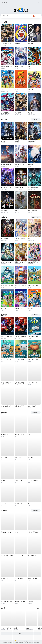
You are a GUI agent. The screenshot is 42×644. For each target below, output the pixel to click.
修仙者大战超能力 (6, 164)
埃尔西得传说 (18, 504)
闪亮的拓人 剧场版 (6, 532)
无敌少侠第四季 (32, 406)
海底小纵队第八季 (19, 406)
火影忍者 (30, 90)
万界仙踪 (30, 43)
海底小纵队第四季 (6, 383)
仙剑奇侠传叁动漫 (19, 164)
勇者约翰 (30, 458)
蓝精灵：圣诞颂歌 (6, 578)
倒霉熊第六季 (32, 308)
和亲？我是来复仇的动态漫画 (34, 211)
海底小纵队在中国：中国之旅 (34, 285)
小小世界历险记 (5, 434)
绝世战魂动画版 (32, 141)
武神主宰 (17, 211)
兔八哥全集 (18, 90)
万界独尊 (30, 164)
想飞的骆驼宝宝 (19, 458)
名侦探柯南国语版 (6, 43)
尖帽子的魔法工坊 (6, 262)
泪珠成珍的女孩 (19, 578)
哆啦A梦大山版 (19, 43)
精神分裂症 (4, 481)
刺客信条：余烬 (32, 555)
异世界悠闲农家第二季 (21, 262)
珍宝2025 (31, 434)
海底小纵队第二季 (19, 360)
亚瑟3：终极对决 (19, 481)
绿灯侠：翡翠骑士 (33, 532)
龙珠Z (30, 67)
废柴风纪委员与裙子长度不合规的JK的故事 (34, 262)
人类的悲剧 (4, 504)
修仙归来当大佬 (19, 67)
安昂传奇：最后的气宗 (21, 602)
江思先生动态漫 (19, 187)
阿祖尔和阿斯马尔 (33, 481)
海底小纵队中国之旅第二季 (21, 285)
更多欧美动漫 (36, 315)
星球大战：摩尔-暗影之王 (8, 337)
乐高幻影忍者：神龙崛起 (21, 434)
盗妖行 (3, 141)
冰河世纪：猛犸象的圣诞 (8, 602)
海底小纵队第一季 (6, 360)
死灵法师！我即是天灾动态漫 (34, 187)
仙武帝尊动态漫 (5, 113)
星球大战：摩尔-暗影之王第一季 (21, 337)
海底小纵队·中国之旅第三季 (8, 285)
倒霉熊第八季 (5, 308)
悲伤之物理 (31, 504)
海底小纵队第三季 (33, 360)
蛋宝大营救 (4, 458)
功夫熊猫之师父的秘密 (7, 555)
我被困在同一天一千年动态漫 (34, 113)
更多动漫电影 (36, 510)
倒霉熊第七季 (18, 308)
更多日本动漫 (36, 217)
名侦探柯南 (18, 113)
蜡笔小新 (16, 628)
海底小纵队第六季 (33, 383)
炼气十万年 (4, 211)
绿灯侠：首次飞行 (19, 532)
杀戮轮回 (30, 602)
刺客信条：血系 (19, 555)
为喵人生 (30, 239)
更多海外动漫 (36, 413)
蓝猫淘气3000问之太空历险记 (8, 67)
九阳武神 (17, 141)
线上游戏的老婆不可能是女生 (21, 239)
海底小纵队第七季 (6, 406)
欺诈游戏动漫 (5, 239)
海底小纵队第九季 (33, 337)
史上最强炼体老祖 (6, 187)
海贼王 (3, 90)
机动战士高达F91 (33, 578)
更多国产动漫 (36, 119)
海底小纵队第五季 (19, 383)
